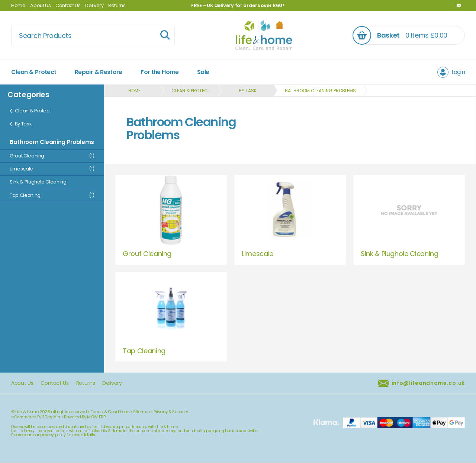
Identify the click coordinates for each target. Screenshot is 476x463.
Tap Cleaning (52, 195)
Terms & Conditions (110, 412)
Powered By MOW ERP (85, 417)
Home (18, 5)
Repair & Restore (99, 72)
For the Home (160, 72)
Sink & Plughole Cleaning (38, 182)
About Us (40, 5)
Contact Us (68, 5)
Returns (117, 5)
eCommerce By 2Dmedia (36, 417)
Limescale (52, 169)
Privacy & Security (171, 412)
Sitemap (141, 412)
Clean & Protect (34, 72)
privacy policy (53, 435)
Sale (203, 72)
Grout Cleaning (52, 156)
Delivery (94, 5)
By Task (21, 124)
